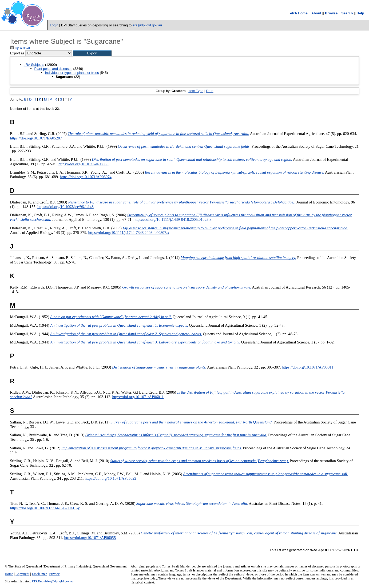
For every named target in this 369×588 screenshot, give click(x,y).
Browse (331, 13)
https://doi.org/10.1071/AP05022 (110, 478)
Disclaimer (39, 574)
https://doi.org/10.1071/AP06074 (86, 177)
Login (54, 25)
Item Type (196, 91)
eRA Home (299, 13)
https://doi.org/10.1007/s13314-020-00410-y (45, 508)
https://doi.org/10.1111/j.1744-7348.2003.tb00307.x (129, 233)
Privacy (54, 574)
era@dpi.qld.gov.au (147, 25)
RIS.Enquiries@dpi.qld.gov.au (53, 581)
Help (360, 13)
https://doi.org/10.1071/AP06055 (90, 538)
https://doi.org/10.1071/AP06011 (138, 397)
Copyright (22, 574)
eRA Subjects (34, 65)
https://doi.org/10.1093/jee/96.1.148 (66, 207)
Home (9, 574)
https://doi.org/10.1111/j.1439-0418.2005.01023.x (172, 219)
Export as (17, 53)
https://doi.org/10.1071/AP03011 (307, 367)
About (316, 13)
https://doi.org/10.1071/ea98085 (84, 164)
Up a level (20, 48)
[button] (92, 53)
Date (210, 91)
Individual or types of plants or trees (72, 73)
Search (347, 13)
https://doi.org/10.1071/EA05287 (36, 138)
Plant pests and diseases (53, 69)
